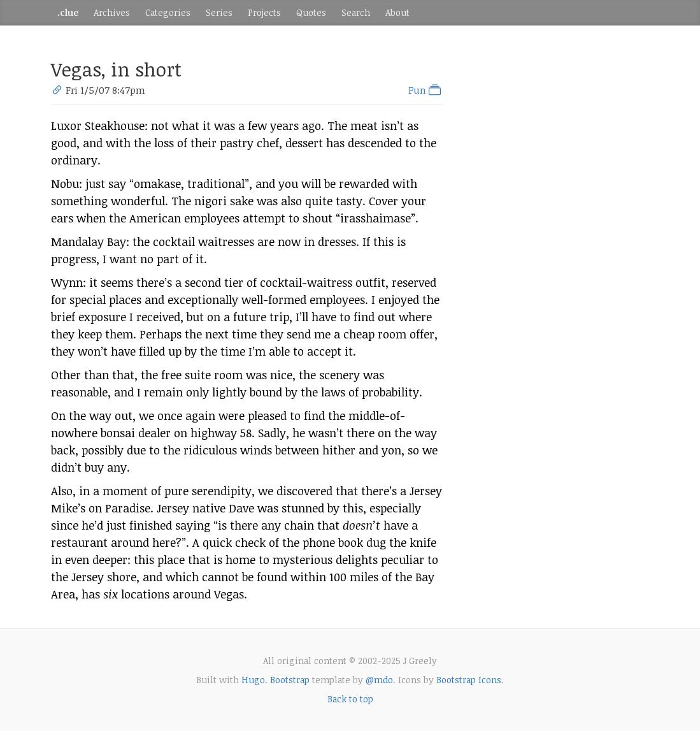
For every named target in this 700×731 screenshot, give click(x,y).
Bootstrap (290, 680)
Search (356, 12)
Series (219, 12)
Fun (426, 90)
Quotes (311, 12)
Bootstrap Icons (469, 680)
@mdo (379, 680)
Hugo (253, 680)
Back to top (350, 699)
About (397, 12)
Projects (264, 12)
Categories (168, 12)
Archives (112, 12)
